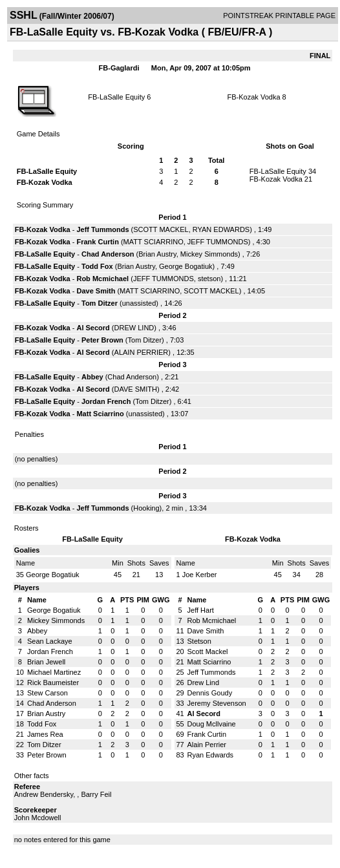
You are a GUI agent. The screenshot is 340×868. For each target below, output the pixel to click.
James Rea (45, 734)
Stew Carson (48, 693)
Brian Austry (157, 254)
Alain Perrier (207, 745)
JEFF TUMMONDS (218, 242)
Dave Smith (96, 291)
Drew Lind (204, 683)
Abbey (93, 377)
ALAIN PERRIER (142, 352)
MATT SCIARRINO (154, 242)
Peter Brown (102, 340)
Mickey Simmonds (209, 254)
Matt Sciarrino (100, 414)
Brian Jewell (46, 662)
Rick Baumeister (53, 683)
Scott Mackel (208, 651)
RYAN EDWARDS (221, 229)
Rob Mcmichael (102, 279)
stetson (209, 279)
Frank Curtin (97, 242)
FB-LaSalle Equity (116, 97)
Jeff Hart (201, 610)
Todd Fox (97, 266)
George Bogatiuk (186, 266)
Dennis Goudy (210, 693)
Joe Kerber (200, 575)
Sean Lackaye (50, 641)
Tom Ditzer (100, 303)
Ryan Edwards (211, 755)
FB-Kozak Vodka (254, 97)
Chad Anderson (108, 254)
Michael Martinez (54, 672)
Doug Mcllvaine (212, 724)
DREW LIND (134, 328)
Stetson (199, 641)
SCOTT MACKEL (161, 229)
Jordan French (106, 401)
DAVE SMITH (136, 389)
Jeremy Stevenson (217, 703)
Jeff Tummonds (102, 229)
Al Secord (93, 328)
